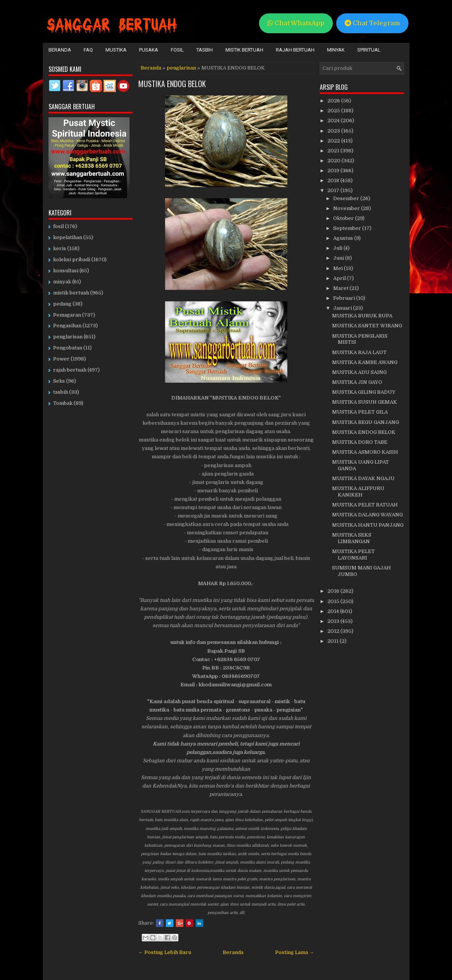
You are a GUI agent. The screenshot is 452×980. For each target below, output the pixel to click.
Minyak (336, 50)
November (347, 208)
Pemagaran (67, 315)
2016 (334, 591)
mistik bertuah (71, 293)
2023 (334, 131)
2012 (334, 631)
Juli (338, 248)
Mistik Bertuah (244, 50)
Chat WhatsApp (296, 23)
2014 (334, 611)
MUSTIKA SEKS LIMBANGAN (352, 538)
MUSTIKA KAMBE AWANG (365, 362)
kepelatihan (68, 237)
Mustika (116, 50)
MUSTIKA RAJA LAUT (359, 352)
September (348, 228)
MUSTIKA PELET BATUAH (365, 505)
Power (61, 359)
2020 (335, 161)
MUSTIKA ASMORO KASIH (365, 452)
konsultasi (66, 271)
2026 (334, 101)
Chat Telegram (372, 23)
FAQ (88, 50)
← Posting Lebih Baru (165, 952)
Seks (59, 381)
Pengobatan (68, 348)
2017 (334, 190)
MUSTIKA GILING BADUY (364, 392)
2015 (334, 601)
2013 (334, 621)
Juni (339, 258)
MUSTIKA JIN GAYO (357, 382)
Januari (343, 308)
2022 (334, 141)
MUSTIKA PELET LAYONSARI (353, 555)
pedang (62, 304)
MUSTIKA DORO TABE (360, 442)
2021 (334, 151)
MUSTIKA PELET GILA (360, 412)
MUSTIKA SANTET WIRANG (367, 326)
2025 (334, 111)
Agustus (344, 238)
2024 (334, 120)
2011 (334, 641)
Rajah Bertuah (295, 50)
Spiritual (369, 50)
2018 (334, 180)
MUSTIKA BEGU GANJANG (365, 422)
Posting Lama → (295, 952)
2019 (334, 171)
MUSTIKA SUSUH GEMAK (365, 402)
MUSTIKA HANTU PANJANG (368, 525)
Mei (339, 268)
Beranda (60, 50)
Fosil (177, 50)
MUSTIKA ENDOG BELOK (172, 84)
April (340, 278)
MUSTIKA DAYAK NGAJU (363, 478)
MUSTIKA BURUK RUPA (362, 316)
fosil (58, 226)
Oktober (344, 218)
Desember (347, 198)
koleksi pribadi (72, 260)
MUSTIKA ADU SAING (359, 372)
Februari (345, 298)
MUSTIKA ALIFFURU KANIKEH (358, 492)
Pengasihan (67, 326)
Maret (341, 288)
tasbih (61, 392)
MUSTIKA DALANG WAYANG (367, 515)
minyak (62, 282)
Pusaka (149, 50)
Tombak (63, 403)
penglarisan (181, 68)
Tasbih (205, 50)
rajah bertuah (70, 370)
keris (60, 248)
